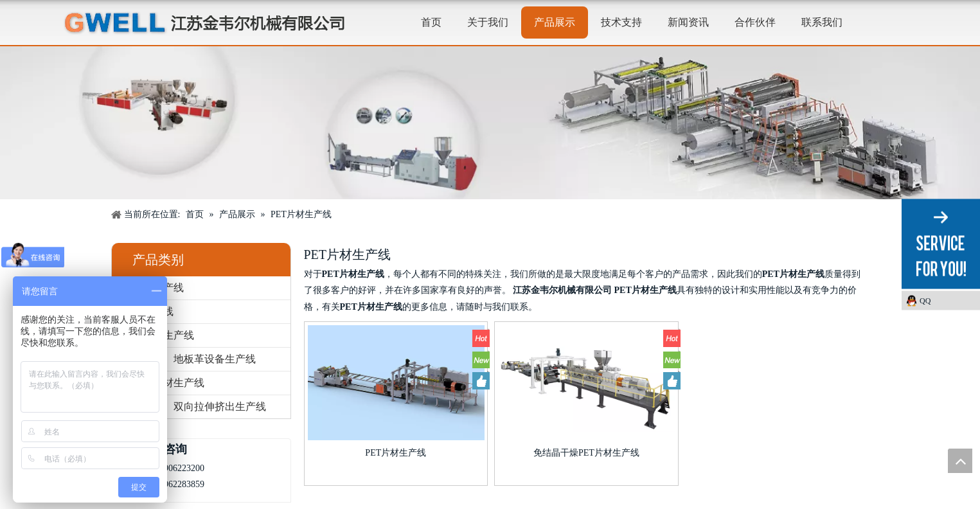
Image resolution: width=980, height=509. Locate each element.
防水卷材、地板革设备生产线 (189, 359)
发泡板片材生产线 (163, 383)
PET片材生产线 (396, 453)
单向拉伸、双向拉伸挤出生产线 (194, 406)
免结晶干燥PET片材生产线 (586, 453)
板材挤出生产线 (158, 335)
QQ (925, 301)
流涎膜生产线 (153, 288)
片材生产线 (148, 311)
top (960, 461)
